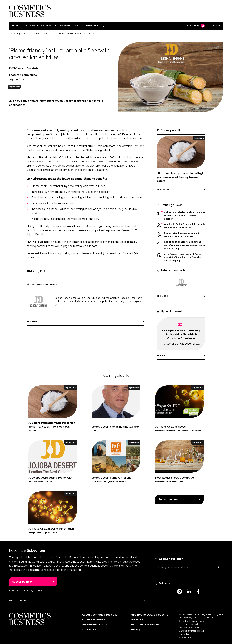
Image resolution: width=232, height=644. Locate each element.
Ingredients (15, 87)
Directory (92, 26)
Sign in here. (36, 590)
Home (15, 26)
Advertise (137, 620)
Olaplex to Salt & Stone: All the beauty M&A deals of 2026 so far (185, 226)
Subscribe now (168, 499)
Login (214, 26)
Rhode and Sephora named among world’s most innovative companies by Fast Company (185, 245)
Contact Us (89, 630)
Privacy (135, 630)
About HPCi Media (94, 620)
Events (79, 26)
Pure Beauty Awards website (149, 615)
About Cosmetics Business (100, 615)
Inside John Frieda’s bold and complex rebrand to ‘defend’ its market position (185, 216)
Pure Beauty (48, 26)
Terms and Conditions (145, 625)
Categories (29, 26)
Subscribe (196, 26)
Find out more (18, 601)
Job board (65, 26)
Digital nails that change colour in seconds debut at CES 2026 (182, 235)
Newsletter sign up (95, 625)
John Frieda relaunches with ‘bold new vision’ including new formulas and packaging (183, 257)
